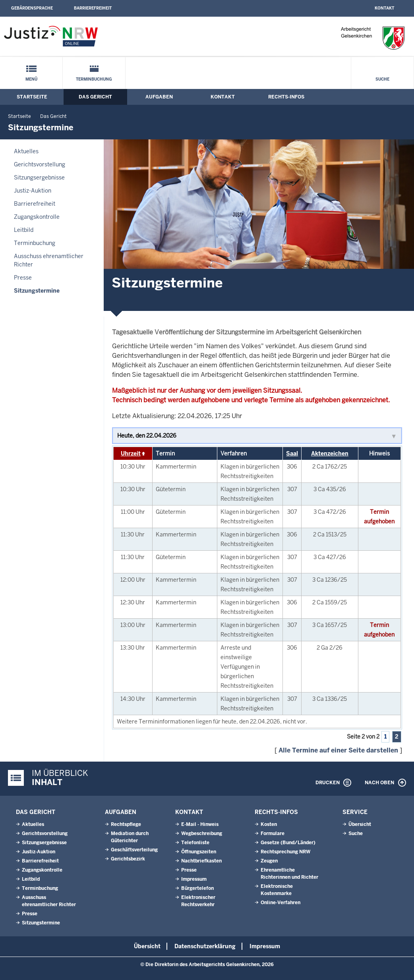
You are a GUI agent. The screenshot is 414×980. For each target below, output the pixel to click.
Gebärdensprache (32, 8)
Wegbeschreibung (202, 833)
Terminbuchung (94, 79)
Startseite (32, 97)
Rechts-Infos (286, 97)
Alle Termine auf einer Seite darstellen (338, 750)
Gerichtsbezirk (128, 859)
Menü (31, 79)
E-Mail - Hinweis (200, 824)
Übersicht (360, 824)
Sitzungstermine (37, 291)
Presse (23, 278)
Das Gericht (95, 97)
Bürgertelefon (197, 888)
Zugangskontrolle (37, 217)
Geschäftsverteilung (134, 850)
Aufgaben (159, 97)
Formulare (273, 833)
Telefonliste (195, 843)
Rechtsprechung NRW (285, 852)
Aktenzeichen (330, 453)
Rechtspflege (126, 824)
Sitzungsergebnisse (39, 177)
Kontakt (384, 8)
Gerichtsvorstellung (40, 164)
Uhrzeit (131, 453)
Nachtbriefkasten (201, 861)
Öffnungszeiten (199, 852)
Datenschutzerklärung (205, 946)
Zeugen (269, 861)
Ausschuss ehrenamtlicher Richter (49, 260)
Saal (292, 453)
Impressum (194, 879)
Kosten (269, 824)
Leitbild (24, 230)
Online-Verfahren (281, 903)
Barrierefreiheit (93, 8)
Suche (382, 79)
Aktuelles (26, 151)
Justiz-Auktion (33, 191)
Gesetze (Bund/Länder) (288, 843)
